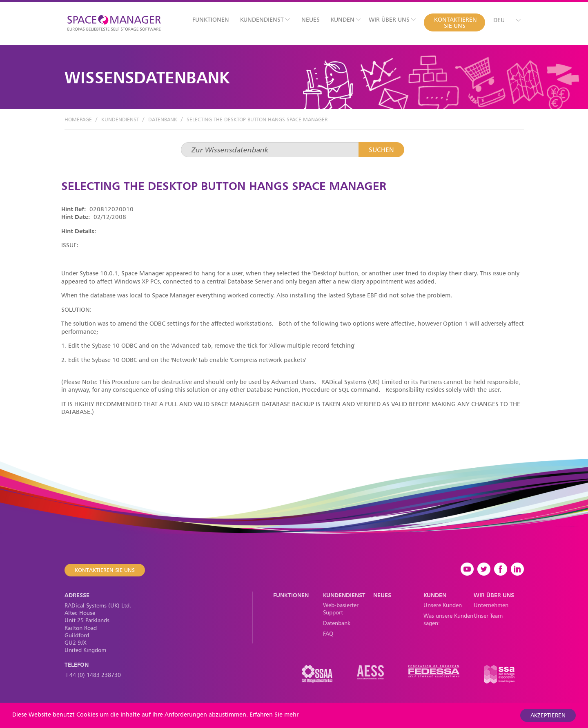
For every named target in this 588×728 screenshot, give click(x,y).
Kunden (346, 19)
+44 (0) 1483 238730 (93, 675)
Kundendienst (265, 19)
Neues (311, 19)
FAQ (328, 633)
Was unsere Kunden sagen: (448, 619)
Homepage (78, 119)
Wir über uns (392, 19)
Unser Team (488, 615)
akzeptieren (548, 715)
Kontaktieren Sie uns (455, 22)
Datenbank (163, 119)
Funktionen (211, 19)
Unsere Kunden (443, 605)
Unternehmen (491, 605)
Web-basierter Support (341, 609)
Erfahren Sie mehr (274, 714)
